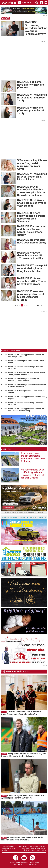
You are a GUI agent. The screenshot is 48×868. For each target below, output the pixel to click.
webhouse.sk (33, 864)
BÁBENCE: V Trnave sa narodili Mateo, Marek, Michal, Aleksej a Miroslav (26, 374)
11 (30, 305)
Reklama (33, 848)
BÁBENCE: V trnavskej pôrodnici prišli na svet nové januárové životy (36, 28)
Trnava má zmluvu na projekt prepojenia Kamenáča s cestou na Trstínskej (33, 457)
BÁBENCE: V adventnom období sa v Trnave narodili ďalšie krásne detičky (31, 231)
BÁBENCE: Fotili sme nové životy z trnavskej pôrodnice (26, 404)
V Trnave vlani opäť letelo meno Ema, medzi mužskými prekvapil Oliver (32, 165)
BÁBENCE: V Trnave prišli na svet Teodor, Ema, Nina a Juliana (32, 177)
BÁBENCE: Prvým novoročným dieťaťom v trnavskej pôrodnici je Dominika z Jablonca (31, 191)
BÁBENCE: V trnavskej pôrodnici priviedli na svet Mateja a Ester (26, 356)
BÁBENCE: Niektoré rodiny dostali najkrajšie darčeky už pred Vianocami (31, 217)
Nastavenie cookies (30, 850)
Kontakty (43, 848)
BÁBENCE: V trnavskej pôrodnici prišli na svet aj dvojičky (27, 398)
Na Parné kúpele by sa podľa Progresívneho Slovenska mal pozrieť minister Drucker (33, 474)
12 (34, 305)
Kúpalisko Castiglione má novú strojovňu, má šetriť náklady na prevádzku (23, 839)
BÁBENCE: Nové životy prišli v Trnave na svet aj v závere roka (31, 203)
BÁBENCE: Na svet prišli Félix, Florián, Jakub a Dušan (27, 362)
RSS (38, 848)
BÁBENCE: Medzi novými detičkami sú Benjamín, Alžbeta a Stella (23, 380)
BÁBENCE (5, 18)
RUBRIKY (25, 3)
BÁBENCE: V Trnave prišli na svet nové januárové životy (32, 98)
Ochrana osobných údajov (38, 846)
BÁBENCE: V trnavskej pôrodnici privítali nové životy (31, 110)
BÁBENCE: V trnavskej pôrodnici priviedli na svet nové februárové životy (26, 410)
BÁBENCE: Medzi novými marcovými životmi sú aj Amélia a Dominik (27, 386)
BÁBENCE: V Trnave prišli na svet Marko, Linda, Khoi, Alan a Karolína (32, 268)
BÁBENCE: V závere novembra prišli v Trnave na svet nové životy (32, 281)
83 (38, 305)
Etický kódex (26, 848)
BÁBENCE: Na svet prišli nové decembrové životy (32, 241)
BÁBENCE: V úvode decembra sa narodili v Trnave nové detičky (30, 255)
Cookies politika (41, 850)
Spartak (4, 754)
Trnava (4, 712)
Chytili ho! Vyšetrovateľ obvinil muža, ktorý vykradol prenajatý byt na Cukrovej (23, 797)
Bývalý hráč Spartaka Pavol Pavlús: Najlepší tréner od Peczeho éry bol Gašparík (24, 755)
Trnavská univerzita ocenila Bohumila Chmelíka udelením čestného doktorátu (21, 713)
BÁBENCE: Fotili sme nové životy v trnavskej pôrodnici (31, 85)
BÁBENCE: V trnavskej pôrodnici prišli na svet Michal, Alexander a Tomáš (31, 295)
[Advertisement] (22, 61)
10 (27, 305)
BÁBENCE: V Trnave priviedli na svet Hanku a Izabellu (26, 392)
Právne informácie (23, 846)
